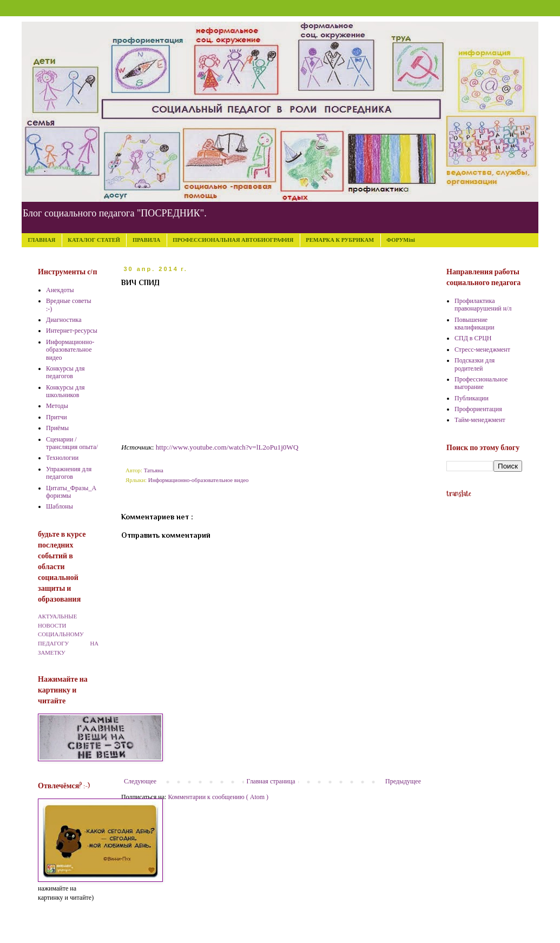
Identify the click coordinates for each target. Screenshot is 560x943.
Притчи (57, 417)
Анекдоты (60, 290)
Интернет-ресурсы (72, 331)
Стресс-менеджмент (482, 349)
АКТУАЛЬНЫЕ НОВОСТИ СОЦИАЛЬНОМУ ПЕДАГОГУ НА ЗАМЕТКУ (68, 634)
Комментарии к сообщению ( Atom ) (218, 797)
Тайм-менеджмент (480, 420)
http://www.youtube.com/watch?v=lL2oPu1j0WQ (227, 447)
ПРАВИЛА (146, 240)
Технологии (62, 458)
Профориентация (478, 409)
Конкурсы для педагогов (65, 372)
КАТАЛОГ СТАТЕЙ (94, 240)
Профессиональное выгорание (481, 383)
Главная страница (271, 781)
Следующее (140, 781)
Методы (57, 406)
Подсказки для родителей (475, 364)
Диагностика (64, 320)
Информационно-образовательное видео (199, 480)
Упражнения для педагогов (69, 473)
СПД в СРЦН (473, 338)
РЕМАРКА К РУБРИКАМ (340, 240)
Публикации (472, 398)
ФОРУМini (401, 240)
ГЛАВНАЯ (42, 240)
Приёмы (57, 428)
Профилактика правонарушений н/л (483, 305)
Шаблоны (60, 506)
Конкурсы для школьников (65, 391)
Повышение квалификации (475, 324)
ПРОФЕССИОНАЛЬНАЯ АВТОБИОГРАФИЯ (233, 240)
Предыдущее (403, 781)
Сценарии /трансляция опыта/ (72, 443)
